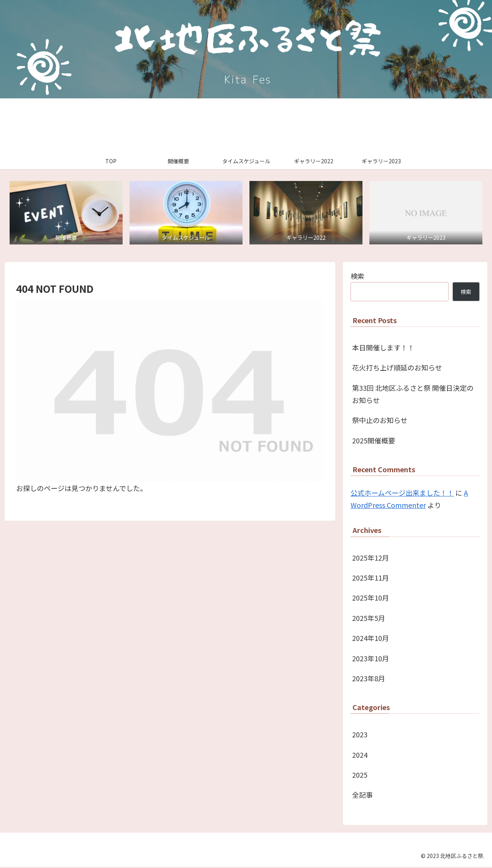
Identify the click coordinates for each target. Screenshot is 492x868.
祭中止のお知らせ (380, 421)
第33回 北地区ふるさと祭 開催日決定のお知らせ (413, 395)
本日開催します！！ (383, 348)
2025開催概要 (374, 441)
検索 (357, 277)
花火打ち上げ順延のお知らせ (397, 368)
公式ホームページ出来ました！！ (402, 493)
